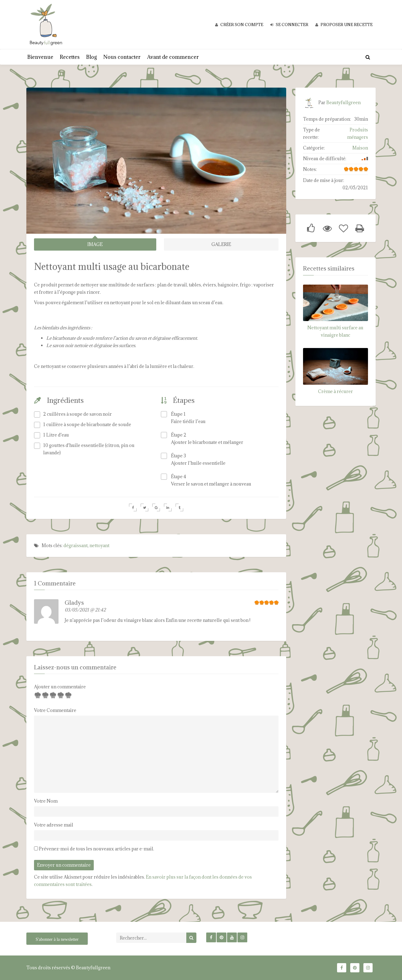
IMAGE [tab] (95, 244)
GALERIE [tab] (221, 244)
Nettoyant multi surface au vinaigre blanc (335, 331)
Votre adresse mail (54, 825)
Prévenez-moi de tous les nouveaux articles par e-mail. (97, 849)
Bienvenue (40, 57)
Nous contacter (122, 57)
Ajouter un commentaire (60, 687)
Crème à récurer (336, 391)
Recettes (70, 57)
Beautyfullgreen (343, 102)
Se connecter (289, 25)
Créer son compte (239, 25)
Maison (360, 148)
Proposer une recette (344, 25)
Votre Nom (46, 801)
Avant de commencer (173, 57)
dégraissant (76, 545)
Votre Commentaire (55, 710)
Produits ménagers (358, 133)
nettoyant (99, 545)
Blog (91, 57)
